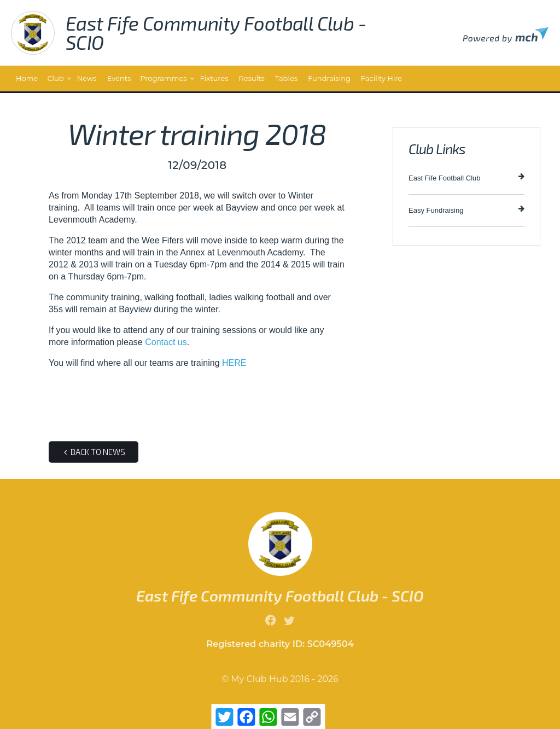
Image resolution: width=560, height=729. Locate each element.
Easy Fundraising (466, 210)
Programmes (163, 78)
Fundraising (329, 78)
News (87, 78)
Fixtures (214, 78)
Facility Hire (381, 78)
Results (252, 78)
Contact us (166, 342)
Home (27, 78)
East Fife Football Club (466, 177)
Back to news (94, 452)
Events (119, 78)
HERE (234, 363)
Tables (286, 78)
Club (55, 78)
